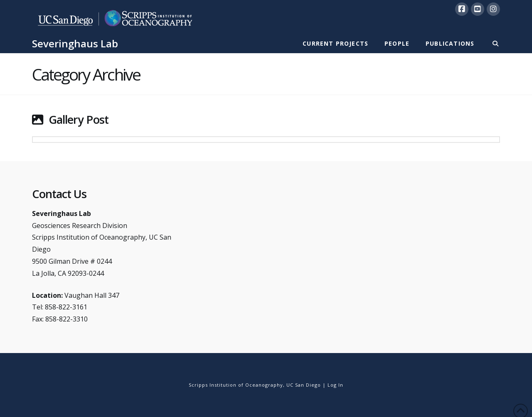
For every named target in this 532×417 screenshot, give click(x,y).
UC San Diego (304, 385)
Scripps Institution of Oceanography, (237, 385)
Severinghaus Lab (75, 44)
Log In (335, 385)
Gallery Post (79, 119)
